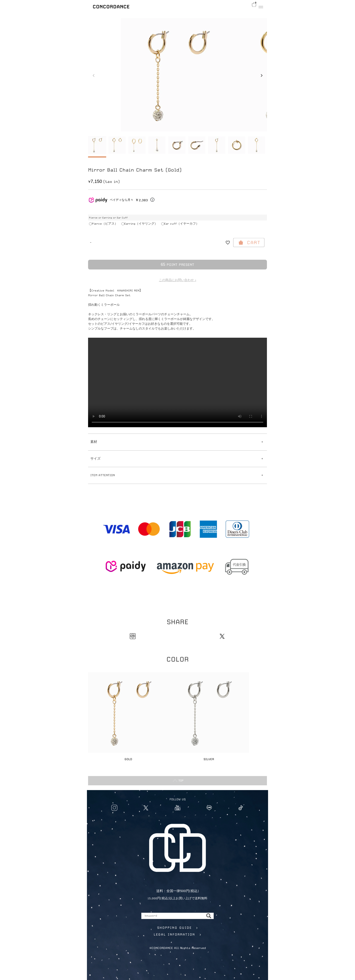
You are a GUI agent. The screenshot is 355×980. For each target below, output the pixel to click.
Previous (94, 76)
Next (261, 76)
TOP (178, 781)
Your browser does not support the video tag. (177, 382)
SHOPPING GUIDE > (178, 928)
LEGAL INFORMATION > (178, 934)
